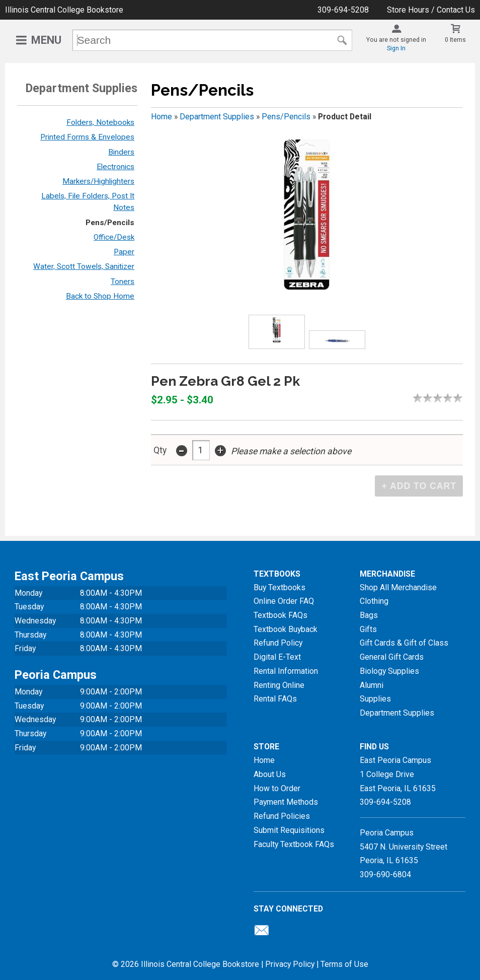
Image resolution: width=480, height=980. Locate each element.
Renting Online (279, 685)
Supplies (375, 699)
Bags (369, 615)
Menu (46, 40)
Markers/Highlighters (98, 181)
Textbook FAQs (281, 615)
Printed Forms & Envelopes (87, 137)
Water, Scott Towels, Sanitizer (84, 266)
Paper (124, 252)
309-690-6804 (385, 874)
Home (162, 117)
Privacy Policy (290, 964)
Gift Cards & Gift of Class (404, 643)
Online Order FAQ (284, 601)
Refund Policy (278, 643)
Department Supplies (217, 117)
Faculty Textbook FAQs (294, 844)
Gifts (368, 629)
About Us (270, 774)
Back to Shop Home (100, 296)
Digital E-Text (277, 657)
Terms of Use (344, 964)
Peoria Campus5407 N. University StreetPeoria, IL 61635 (404, 847)
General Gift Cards (392, 657)
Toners (123, 282)
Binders (121, 152)
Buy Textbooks (279, 587)
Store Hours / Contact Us (431, 10)
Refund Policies (282, 816)
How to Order (277, 788)
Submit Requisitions (289, 830)
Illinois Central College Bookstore (64, 10)
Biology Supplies (389, 671)
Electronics (115, 167)
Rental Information (286, 671)
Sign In (396, 48)
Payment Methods (286, 802)
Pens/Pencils (110, 223)
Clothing (374, 601)
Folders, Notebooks (100, 122)
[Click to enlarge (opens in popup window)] (276, 332)
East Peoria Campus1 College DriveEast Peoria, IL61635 (398, 774)
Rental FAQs (275, 699)
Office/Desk (114, 237)
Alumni (372, 685)
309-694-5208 (343, 10)
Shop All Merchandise (398, 587)
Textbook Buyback (286, 629)
